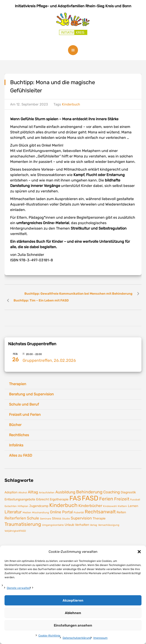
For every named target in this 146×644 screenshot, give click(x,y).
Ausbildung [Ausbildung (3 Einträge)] (65, 492)
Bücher (15, 425)
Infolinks (16, 445)
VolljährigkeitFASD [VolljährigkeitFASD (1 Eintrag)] (15, 531)
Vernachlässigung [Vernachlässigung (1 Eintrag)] (109, 525)
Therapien (18, 384)
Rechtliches (19, 435)
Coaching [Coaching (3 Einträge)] (112, 492)
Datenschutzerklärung (77, 638)
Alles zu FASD (21, 455)
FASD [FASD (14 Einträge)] (90, 498)
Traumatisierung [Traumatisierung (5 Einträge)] (23, 524)
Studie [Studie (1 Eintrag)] (66, 519)
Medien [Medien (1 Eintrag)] (27, 513)
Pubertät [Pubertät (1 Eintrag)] (79, 513)
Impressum (100, 638)
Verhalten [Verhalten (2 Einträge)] (82, 525)
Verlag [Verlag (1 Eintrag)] (94, 525)
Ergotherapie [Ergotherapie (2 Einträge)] (59, 499)
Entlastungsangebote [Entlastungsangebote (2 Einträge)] (20, 499)
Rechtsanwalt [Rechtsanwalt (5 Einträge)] (100, 512)
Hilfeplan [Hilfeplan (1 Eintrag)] (23, 506)
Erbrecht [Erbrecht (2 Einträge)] (42, 499)
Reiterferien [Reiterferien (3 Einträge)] (15, 518)
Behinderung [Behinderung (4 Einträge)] (89, 492)
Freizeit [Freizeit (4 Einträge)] (122, 499)
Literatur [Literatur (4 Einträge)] (13, 512)
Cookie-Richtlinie (49, 636)
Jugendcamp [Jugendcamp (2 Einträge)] (39, 506)
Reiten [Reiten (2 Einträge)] (121, 512)
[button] (139, 552)
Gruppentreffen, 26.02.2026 (49, 360)
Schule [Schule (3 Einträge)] (33, 518)
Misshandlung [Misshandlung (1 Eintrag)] (41, 513)
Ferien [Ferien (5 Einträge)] (106, 499)
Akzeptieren (73, 600)
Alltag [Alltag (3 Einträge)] (33, 492)
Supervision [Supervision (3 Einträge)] (81, 518)
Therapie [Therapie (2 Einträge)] (99, 518)
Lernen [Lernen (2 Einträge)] (133, 506)
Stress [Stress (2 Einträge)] (57, 518)
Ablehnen (73, 613)
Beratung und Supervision (31, 394)
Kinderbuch (71, 104)
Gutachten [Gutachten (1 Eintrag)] (11, 506)
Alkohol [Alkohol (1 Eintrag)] (23, 493)
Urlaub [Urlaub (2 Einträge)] (69, 525)
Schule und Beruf (24, 404)
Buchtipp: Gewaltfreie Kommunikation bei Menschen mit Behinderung (78, 294)
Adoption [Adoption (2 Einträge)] (11, 492)
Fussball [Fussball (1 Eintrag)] (135, 500)
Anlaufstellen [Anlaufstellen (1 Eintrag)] (47, 493)
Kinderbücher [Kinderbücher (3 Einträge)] (90, 506)
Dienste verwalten (19, 588)
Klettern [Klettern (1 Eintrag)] (122, 506)
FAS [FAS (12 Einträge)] (75, 498)
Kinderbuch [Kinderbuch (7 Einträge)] (63, 505)
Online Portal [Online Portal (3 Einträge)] (61, 512)
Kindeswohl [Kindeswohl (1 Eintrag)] (110, 506)
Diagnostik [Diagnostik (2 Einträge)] (128, 492)
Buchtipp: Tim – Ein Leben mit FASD (41, 300)
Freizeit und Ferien (25, 415)
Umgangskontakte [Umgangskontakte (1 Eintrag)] (53, 525)
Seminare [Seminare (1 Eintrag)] (46, 519)
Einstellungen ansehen (73, 625)
